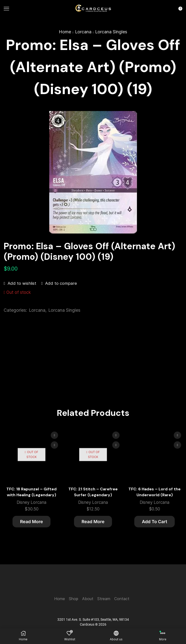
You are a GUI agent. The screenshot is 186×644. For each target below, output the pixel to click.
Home (65, 32)
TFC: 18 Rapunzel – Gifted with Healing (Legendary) (31, 492)
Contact (122, 599)
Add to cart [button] (155, 522)
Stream (104, 599)
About (88, 599)
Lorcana (83, 32)
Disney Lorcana (31, 502)
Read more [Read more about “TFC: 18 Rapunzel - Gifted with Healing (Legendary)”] (31, 522)
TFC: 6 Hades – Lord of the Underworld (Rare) (155, 492)
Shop (74, 599)
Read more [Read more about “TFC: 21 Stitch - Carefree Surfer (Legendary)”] (93, 522)
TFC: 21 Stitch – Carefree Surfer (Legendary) (93, 492)
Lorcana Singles (111, 32)
